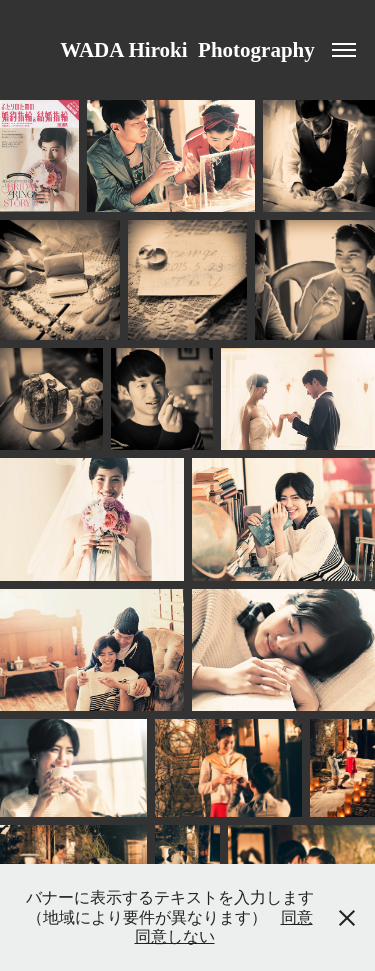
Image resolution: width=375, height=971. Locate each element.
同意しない (175, 936)
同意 (297, 917)
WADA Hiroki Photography (187, 50)
